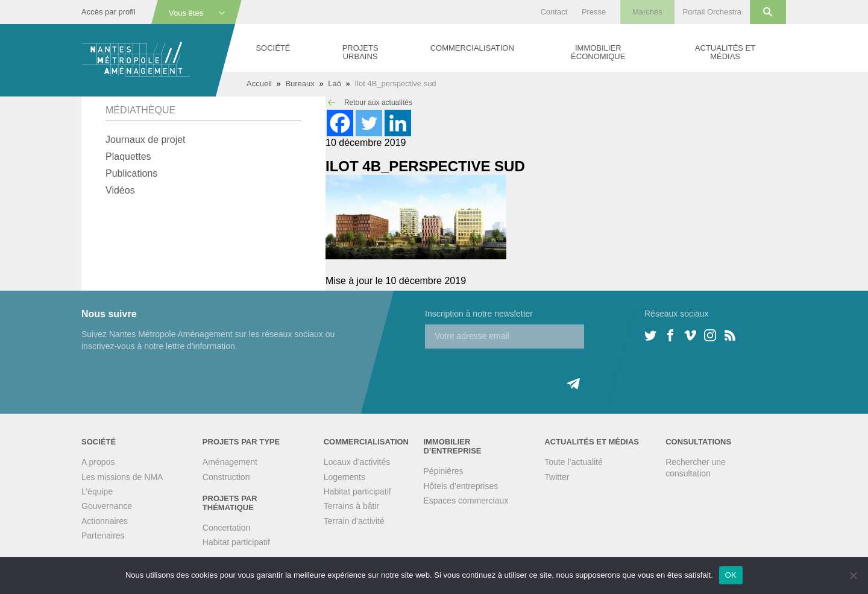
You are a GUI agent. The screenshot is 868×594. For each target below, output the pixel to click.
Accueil (259, 84)
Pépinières (443, 471)
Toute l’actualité (574, 462)
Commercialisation (472, 48)
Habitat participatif (236, 542)
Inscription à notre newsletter (479, 314)
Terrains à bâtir (352, 506)
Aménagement (230, 462)
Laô (335, 84)
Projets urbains (360, 52)
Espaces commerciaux (466, 501)
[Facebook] (340, 123)
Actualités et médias (725, 52)
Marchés (647, 12)
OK (731, 575)
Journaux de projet (146, 140)
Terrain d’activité (354, 521)
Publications (131, 173)
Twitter (557, 477)
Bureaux (300, 84)
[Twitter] (369, 123)
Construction (226, 477)
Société (273, 48)
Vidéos (120, 190)
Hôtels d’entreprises (461, 486)
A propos (98, 462)
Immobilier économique (598, 52)
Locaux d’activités (357, 462)
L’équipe (97, 491)
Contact (554, 12)
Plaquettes (128, 156)
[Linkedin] (398, 123)
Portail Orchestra (712, 12)
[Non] (853, 575)
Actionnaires (105, 521)
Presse (594, 12)
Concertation (226, 528)
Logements (344, 477)
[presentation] (517, 372)
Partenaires (103, 536)
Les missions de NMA (122, 477)
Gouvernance (107, 506)
